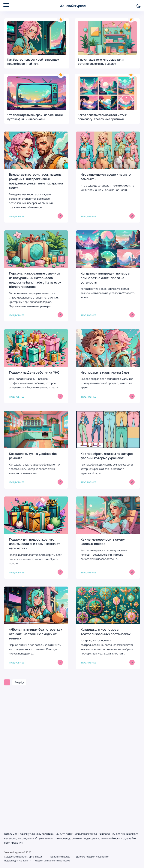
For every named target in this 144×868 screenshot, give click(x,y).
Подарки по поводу (60, 857)
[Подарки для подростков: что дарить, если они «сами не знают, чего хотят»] (36, 538)
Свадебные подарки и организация (24, 857)
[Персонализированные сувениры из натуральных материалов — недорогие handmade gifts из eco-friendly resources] (36, 276)
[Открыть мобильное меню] (6, 5)
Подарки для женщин (16, 861)
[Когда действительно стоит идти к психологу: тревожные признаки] (107, 99)
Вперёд (19, 682)
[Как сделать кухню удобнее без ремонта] (36, 450)
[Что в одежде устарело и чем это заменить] (108, 177)
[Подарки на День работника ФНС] (36, 366)
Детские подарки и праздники (93, 857)
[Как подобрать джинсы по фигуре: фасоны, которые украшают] (108, 450)
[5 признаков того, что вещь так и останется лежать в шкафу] (107, 43)
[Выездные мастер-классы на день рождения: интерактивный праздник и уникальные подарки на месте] (36, 177)
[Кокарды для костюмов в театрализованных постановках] (108, 628)
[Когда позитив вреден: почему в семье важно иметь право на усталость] (108, 276)
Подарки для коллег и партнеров (52, 861)
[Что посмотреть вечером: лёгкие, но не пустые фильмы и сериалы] (37, 99)
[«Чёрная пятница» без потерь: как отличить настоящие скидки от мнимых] (36, 628)
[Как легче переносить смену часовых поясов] (108, 538)
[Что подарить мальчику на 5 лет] (108, 366)
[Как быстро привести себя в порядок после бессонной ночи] (37, 43)
